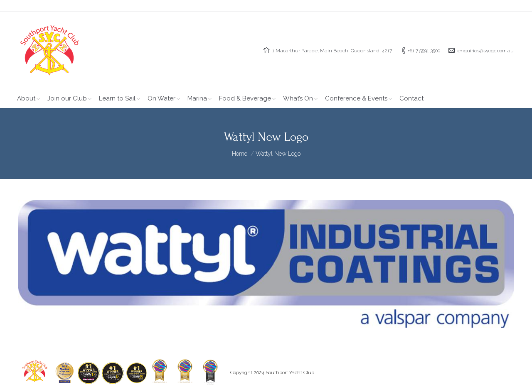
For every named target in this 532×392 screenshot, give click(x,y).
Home (240, 154)
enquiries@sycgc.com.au (486, 51)
